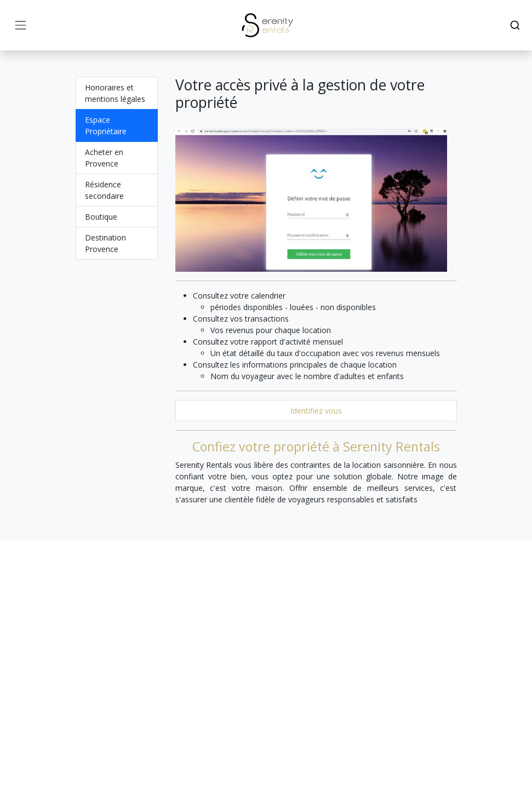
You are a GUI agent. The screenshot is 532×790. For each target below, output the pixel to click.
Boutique (101, 217)
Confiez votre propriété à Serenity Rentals (316, 446)
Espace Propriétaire (106, 125)
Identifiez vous (316, 411)
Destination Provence (105, 243)
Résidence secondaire (104, 190)
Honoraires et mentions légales (115, 93)
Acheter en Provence (104, 158)
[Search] (515, 25)
